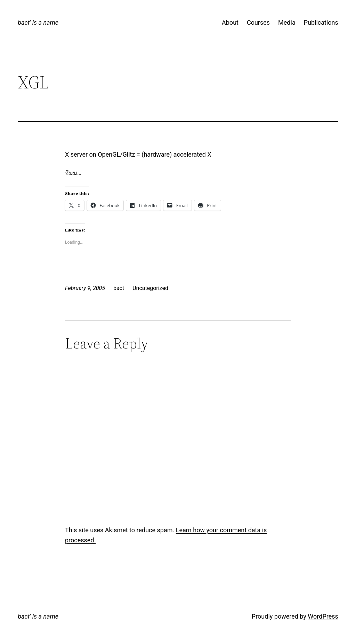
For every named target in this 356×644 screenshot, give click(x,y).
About (230, 22)
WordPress (323, 616)
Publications (321, 22)
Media (287, 22)
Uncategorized (150, 288)
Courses (258, 22)
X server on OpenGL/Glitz (100, 154)
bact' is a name (38, 22)
